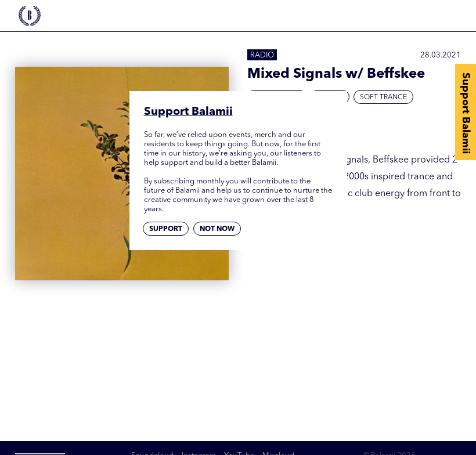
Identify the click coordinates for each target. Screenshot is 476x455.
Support (166, 229)
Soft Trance (383, 98)
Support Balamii (466, 113)
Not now (217, 229)
